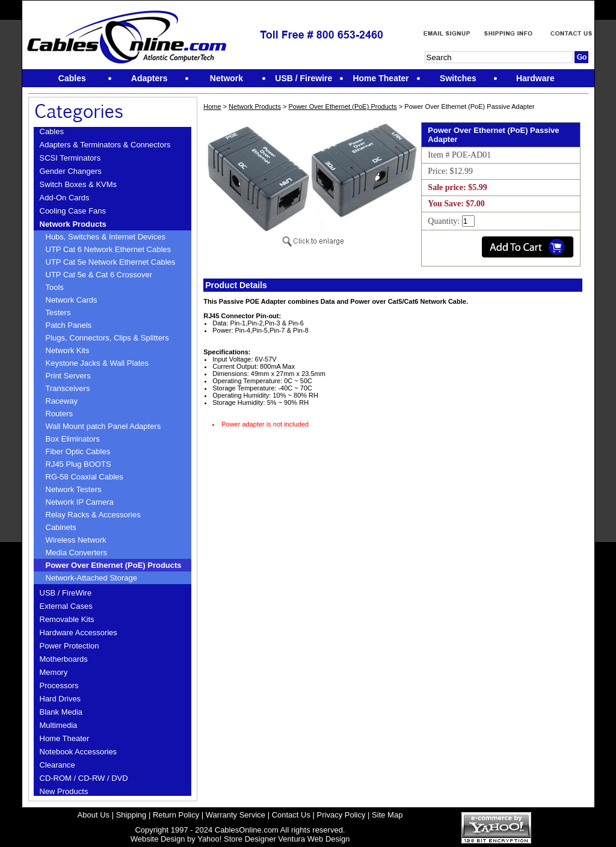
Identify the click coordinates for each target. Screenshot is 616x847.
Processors (59, 685)
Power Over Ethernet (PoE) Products (114, 565)
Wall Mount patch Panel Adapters (103, 426)
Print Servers (68, 376)
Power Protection (69, 646)
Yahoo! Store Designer (237, 839)
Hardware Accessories (79, 633)
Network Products (73, 224)
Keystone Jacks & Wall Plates (97, 363)
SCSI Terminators (70, 158)
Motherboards (64, 659)
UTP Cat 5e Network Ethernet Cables (111, 262)
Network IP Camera (80, 502)
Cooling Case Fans (73, 211)
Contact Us (291, 815)
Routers (60, 414)
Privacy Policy (341, 815)
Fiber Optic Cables (78, 451)
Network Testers (74, 489)
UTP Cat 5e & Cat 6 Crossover (99, 275)
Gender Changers (71, 171)
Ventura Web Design (314, 839)
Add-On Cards (65, 198)
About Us (94, 815)
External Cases (66, 606)
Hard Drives (60, 699)
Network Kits (68, 350)
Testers (58, 313)
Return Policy (176, 815)
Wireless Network (76, 540)
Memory (54, 672)
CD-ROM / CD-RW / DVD (84, 778)
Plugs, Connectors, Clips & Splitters (107, 338)
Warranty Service (236, 815)
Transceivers (68, 388)
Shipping (131, 815)
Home (212, 106)
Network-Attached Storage (91, 578)
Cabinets (61, 527)
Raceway (62, 401)
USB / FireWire (66, 593)
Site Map (387, 815)
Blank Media (61, 712)
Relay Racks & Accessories (93, 515)
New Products (64, 791)
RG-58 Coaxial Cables (85, 477)
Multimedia (59, 725)
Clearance (57, 765)
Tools (55, 287)
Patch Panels (69, 325)
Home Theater (65, 738)
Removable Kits (67, 619)
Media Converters (77, 553)
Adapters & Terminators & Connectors (105, 145)
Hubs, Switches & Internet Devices (106, 237)
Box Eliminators (73, 439)
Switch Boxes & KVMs (79, 184)
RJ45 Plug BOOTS (79, 464)
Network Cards (72, 300)
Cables (52, 131)
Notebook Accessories (79, 752)
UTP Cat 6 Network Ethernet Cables (109, 249)
